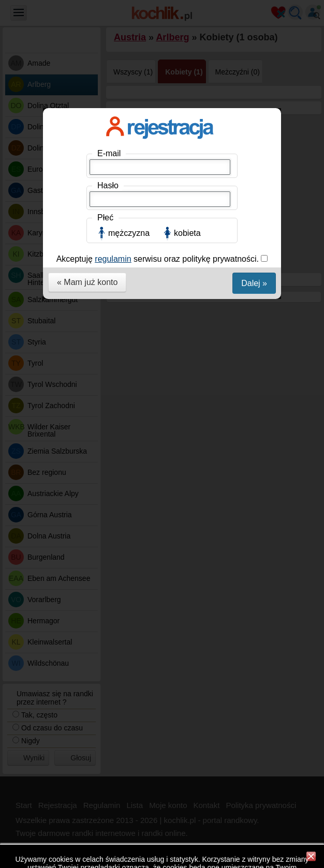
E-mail (109, 153)
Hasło (108, 185)
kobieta (187, 233)
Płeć (105, 218)
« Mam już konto (87, 282)
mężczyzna (129, 233)
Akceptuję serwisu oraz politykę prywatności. (159, 259)
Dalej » (254, 283)
